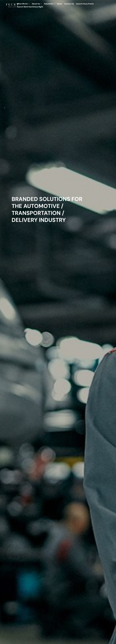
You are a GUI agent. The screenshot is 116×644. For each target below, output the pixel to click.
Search (85, 4)
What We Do (22, 4)
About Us (36, 4)
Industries (49, 4)
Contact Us (69, 4)
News (60, 4)
